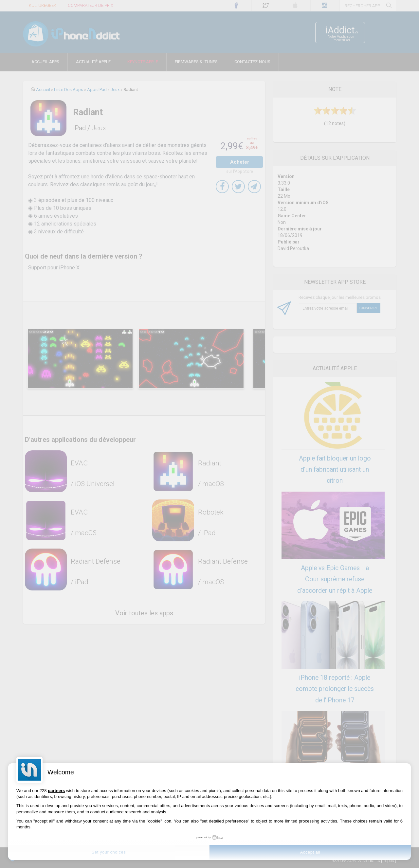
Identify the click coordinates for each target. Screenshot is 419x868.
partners (56, 791)
